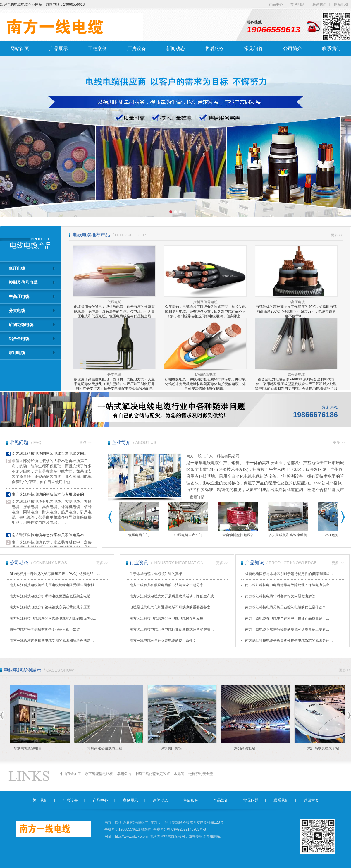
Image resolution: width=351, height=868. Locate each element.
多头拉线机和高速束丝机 (288, 535)
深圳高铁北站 (246, 748)
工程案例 (97, 48)
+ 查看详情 (196, 497)
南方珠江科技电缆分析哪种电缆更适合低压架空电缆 (50, 596)
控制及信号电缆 (23, 282)
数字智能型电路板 (99, 774)
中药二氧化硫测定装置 (152, 774)
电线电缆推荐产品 (91, 235)
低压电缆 (17, 268)
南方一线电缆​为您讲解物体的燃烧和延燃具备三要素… (287, 629)
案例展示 (130, 800)
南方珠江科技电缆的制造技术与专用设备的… (50, 494)
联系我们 (319, 4)
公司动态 (19, 563)
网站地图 (341, 4)
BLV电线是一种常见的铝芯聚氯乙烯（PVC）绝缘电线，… (55, 574)
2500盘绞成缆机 (338, 535)
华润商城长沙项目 (29, 748)
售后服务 (214, 48)
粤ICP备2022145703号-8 (186, 829)
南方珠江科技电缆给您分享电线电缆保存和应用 (166, 618)
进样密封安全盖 (201, 774)
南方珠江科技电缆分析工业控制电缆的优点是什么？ (285, 607)
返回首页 (311, 800)
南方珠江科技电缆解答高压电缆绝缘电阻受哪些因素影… (54, 585)
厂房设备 (137, 48)
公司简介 (292, 48)
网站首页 (20, 48)
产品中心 (276, 4)
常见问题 (297, 4)
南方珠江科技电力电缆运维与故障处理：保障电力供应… (289, 585)
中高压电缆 (19, 296)
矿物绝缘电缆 (21, 325)
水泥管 (179, 774)
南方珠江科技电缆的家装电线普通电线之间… (50, 454)
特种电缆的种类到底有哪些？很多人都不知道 (45, 629)
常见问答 (254, 48)
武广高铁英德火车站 (325, 748)
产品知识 (254, 563)
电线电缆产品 (31, 246)
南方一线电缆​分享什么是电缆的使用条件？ (163, 641)
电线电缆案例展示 (23, 670)
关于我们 (40, 800)
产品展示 (58, 48)
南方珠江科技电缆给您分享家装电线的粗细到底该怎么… (54, 618)
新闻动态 (175, 48)
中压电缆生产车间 (188, 535)
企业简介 (121, 442)
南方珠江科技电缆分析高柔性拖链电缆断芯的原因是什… (289, 641)
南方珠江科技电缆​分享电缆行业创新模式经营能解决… (172, 629)
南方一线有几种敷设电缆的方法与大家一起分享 (166, 585)
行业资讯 (139, 563)
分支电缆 (17, 311)
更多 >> (337, 235)
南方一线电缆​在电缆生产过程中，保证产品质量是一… (287, 618)
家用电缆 (17, 353)
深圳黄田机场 (173, 748)
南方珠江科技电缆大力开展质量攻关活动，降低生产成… (173, 596)
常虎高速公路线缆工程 (106, 748)
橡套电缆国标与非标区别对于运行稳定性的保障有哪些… (289, 574)
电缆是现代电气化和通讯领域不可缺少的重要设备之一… (173, 607)
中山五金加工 (70, 774)
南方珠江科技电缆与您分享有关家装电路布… (50, 535)
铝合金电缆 (19, 339)
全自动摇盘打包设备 (238, 535)
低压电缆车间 (139, 535)
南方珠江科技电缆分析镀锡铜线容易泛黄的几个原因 (50, 607)
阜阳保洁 (124, 774)
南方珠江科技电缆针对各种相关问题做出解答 (280, 596)
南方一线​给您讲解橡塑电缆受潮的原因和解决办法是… (52, 641)
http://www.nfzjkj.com (131, 836)
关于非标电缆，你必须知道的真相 (156, 574)
